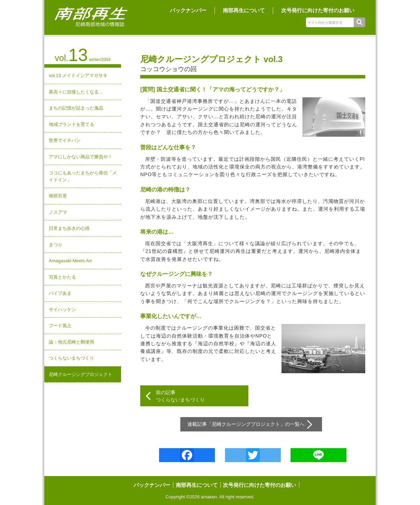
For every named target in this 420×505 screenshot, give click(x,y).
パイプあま (60, 293)
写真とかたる (62, 277)
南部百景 (58, 196)
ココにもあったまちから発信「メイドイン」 (83, 176)
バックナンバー (188, 10)
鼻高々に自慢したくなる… (76, 92)
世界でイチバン (65, 140)
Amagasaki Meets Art (70, 261)
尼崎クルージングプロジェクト (81, 374)
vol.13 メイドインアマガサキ (78, 76)
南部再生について (244, 10)
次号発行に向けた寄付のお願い (318, 10)
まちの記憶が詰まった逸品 (76, 108)
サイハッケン (62, 310)
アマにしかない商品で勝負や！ (81, 157)
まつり (56, 245)
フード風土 (60, 326)
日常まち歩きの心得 (69, 228)
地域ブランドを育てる (72, 124)
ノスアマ (58, 212)
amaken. (210, 497)
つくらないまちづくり (72, 358)
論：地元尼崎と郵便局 (72, 342)
